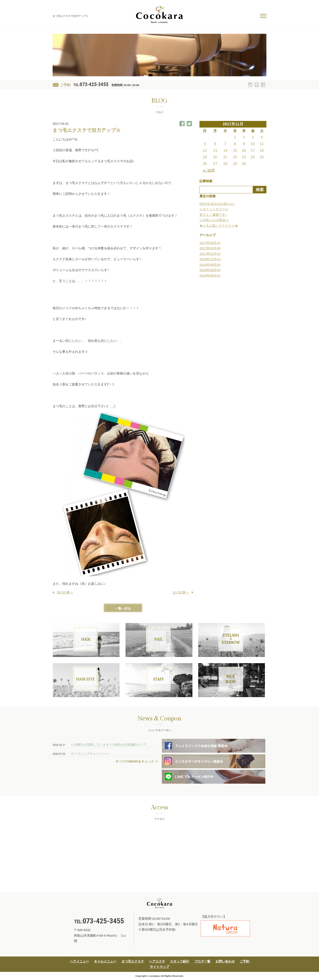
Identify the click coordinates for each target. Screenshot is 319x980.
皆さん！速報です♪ (213, 215)
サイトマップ (159, 967)
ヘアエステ (157, 961)
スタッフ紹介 (180, 961)
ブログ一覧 (202, 961)
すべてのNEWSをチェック (135, 761)
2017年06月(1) (210, 243)
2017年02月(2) (210, 254)
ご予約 (65, 85)
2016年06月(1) (210, 275)
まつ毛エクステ (133, 961)
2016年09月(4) (210, 265)
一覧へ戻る (123, 608)
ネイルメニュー (105, 961)
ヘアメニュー (79, 961)
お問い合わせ (225, 961)
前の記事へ (65, 592)
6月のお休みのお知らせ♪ (217, 204)
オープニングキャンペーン (90, 754)
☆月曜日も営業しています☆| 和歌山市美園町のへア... (110, 745)
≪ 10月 (209, 170)
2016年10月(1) (210, 259)
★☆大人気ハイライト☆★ (219, 226)
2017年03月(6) (210, 248)
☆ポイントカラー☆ (214, 209)
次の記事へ (181, 592)
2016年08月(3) (210, 270)
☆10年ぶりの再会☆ (214, 220)
